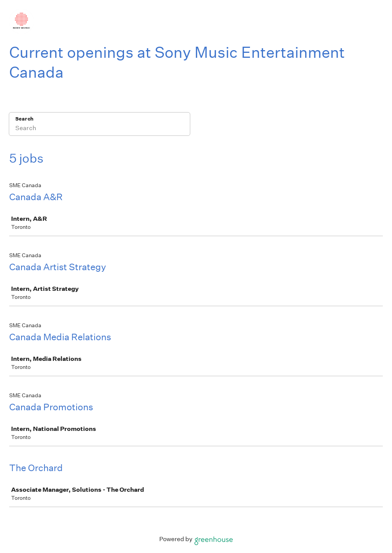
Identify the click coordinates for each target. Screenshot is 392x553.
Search (24, 119)
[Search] (100, 129)
